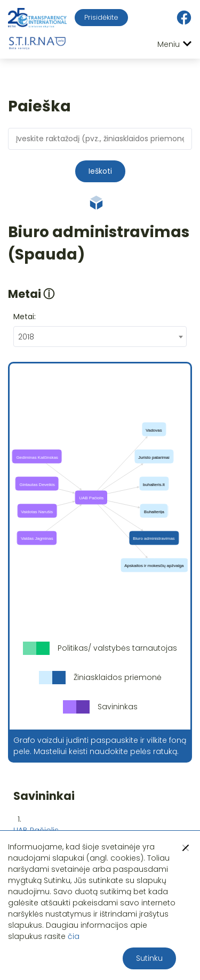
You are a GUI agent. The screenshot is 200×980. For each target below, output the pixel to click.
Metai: (25, 317)
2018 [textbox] (26, 337)
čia (74, 936)
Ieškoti (100, 171)
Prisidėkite (101, 17)
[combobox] (100, 337)
